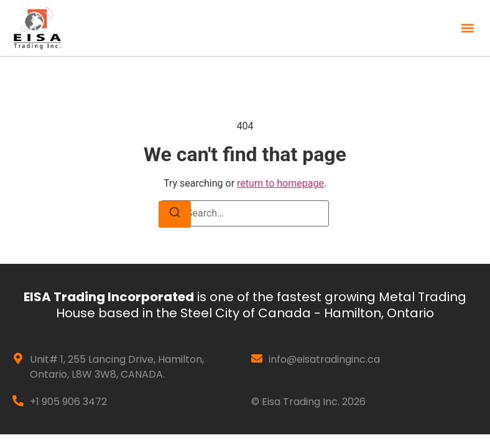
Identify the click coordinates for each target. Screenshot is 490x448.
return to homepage (280, 183)
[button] (467, 28)
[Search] (175, 214)
